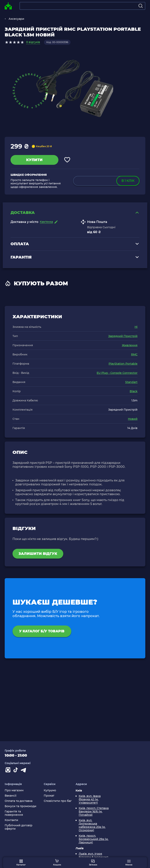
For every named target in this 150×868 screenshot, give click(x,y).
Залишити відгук (38, 554)
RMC (134, 355)
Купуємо (50, 790)
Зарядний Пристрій (123, 337)
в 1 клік (128, 181)
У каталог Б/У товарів (44, 632)
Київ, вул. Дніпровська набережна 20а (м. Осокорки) (92, 825)
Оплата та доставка (19, 801)
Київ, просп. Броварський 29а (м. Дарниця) (94, 839)
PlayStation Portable (123, 364)
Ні (136, 327)
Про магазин (14, 790)
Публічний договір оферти (19, 827)
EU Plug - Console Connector (117, 373)
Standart (131, 383)
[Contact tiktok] (16, 771)
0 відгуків (33, 42)
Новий (133, 419)
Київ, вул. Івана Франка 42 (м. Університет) (90, 799)
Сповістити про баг (58, 801)
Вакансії (11, 796)
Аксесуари (16, 19)
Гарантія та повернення (14, 813)
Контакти (11, 820)
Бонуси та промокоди (21, 806)
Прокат (49, 796)
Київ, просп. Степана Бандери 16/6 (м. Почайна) (94, 812)
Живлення (130, 346)
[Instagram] (9, 771)
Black (134, 392)
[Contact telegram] (24, 771)
